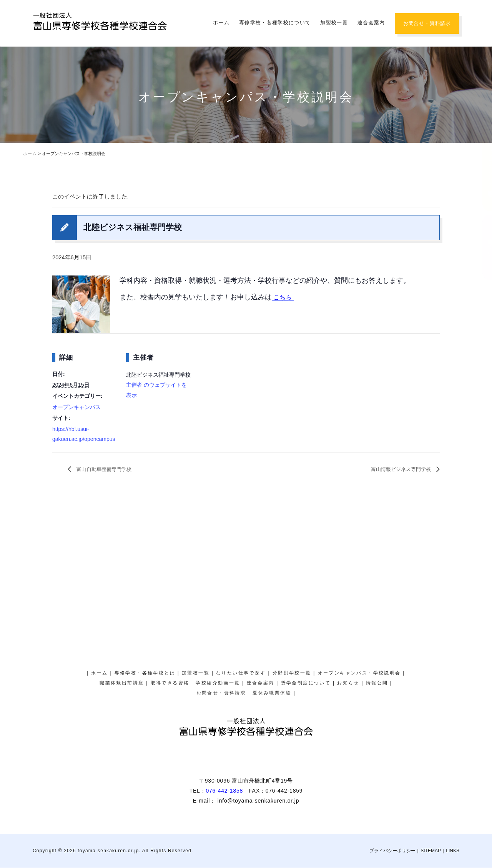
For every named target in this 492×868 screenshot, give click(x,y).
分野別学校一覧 (292, 673)
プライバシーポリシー (392, 851)
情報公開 (377, 683)
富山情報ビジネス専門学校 (395, 469)
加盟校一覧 (334, 23)
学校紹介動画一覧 (218, 683)
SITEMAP (431, 851)
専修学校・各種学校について (275, 23)
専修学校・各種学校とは (145, 673)
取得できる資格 (170, 683)
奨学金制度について (482, 247)
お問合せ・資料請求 (427, 23)
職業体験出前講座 (122, 683)
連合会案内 (371, 23)
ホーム (221, 23)
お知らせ (348, 683)
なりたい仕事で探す (241, 673)
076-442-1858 (224, 791)
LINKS (453, 851)
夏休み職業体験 (482, 83)
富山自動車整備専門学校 (110, 469)
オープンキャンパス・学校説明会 (482, 163)
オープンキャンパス (76, 407)
